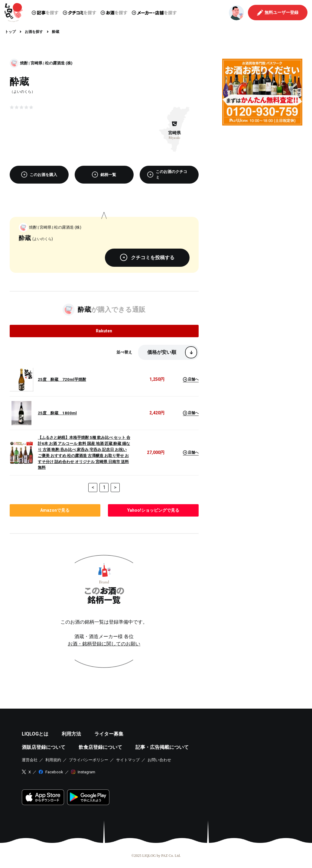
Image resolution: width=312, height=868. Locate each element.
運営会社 (30, 760)
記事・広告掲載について (162, 747)
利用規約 (53, 760)
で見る (55, 510)
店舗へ (191, 379)
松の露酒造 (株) (59, 63)
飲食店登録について (100, 747)
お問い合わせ (159, 760)
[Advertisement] (262, 168)
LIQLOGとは (35, 734)
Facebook (54, 772)
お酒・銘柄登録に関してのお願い (104, 644)
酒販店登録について (44, 747)
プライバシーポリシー (89, 760)
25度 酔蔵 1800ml (57, 413)
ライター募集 (109, 734)
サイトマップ (128, 760)
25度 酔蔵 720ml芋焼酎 (62, 379)
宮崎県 (36, 63)
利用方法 (71, 734)
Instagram (86, 772)
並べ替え (124, 352)
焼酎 (24, 63)
